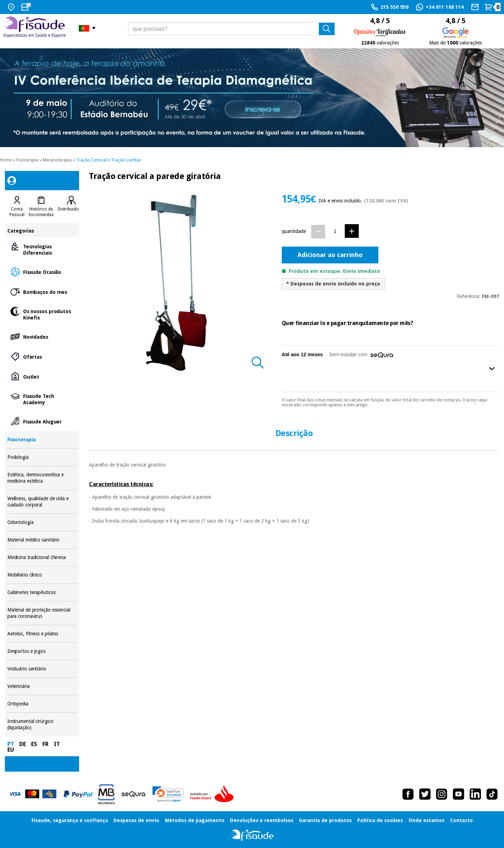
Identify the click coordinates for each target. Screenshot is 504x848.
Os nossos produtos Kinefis (42, 314)
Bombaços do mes (42, 292)
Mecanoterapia (57, 160)
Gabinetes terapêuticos (42, 592)
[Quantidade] (335, 231)
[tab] (17, 207)
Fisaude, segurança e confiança (70, 820)
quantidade (294, 231)
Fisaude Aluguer (42, 421)
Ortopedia (42, 704)
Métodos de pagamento (195, 820)
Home (6, 160)
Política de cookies (380, 820)
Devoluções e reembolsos (262, 820)
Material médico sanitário (42, 540)
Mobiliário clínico (42, 575)
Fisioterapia (27, 160)
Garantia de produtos (325, 820)
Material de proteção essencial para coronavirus (42, 613)
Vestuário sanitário (42, 669)
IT (57, 744)
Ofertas (42, 356)
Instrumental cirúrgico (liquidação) (42, 725)
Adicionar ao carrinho (330, 255)
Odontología (42, 522)
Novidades (42, 336)
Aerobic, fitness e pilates (42, 634)
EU (11, 750)
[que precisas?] (232, 29)
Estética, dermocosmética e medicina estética (42, 478)
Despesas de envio (136, 820)
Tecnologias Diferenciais (42, 249)
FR (45, 744)
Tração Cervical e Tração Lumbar (109, 160)
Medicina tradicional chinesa (42, 557)
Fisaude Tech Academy (42, 399)
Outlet (42, 376)
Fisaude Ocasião (42, 272)
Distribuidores (71, 209)
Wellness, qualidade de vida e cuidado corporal (42, 502)
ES (34, 744)
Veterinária (42, 686)
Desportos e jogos (42, 651)
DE (23, 744)
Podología (42, 457)
